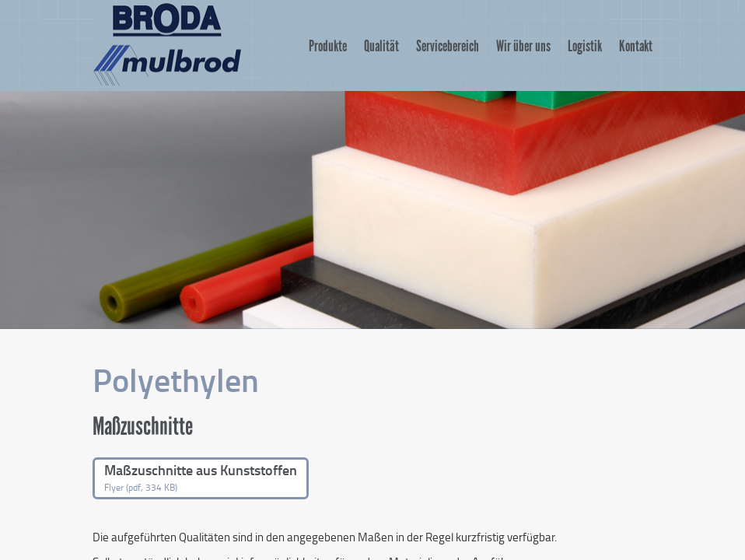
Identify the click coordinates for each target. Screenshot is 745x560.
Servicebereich (448, 46)
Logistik (585, 46)
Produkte (328, 46)
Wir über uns (523, 46)
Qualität (381, 46)
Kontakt (636, 46)
